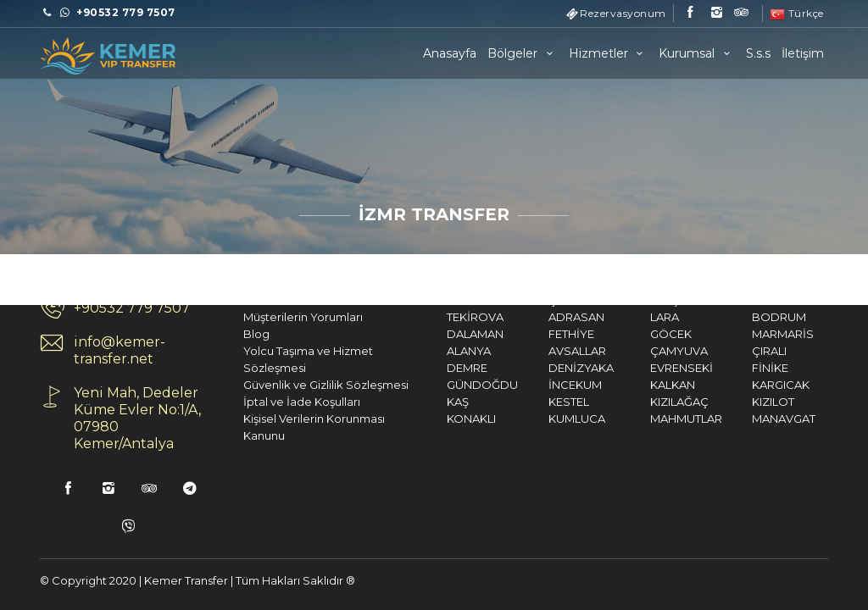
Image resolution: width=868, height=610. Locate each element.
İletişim (803, 53)
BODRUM (752, 317)
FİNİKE (743, 368)
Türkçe (797, 13)
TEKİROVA (448, 317)
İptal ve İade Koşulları (275, 402)
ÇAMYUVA (652, 351)
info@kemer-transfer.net (92, 350)
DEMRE (440, 368)
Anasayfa (450, 53)
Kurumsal (697, 53)
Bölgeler (523, 53)
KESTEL (542, 402)
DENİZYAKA (554, 368)
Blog (229, 334)
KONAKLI (444, 419)
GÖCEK (644, 334)
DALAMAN (448, 334)
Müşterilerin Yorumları (276, 317)
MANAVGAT (757, 419)
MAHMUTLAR (659, 419)
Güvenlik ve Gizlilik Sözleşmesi (299, 385)
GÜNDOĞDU (455, 385)
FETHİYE (544, 334)
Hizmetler (609, 53)
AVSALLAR (550, 351)
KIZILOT (746, 402)
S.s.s (758, 53)
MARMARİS (756, 334)
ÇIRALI (742, 351)
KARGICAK (754, 385)
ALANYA (442, 351)
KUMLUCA (550, 419)
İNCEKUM (548, 385)
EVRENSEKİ (654, 368)
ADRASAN (549, 317)
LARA (637, 317)
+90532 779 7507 (105, 308)
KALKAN (645, 385)
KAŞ (431, 402)
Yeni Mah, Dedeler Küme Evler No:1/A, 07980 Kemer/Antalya (110, 418)
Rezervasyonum (623, 13)
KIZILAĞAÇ (652, 402)
